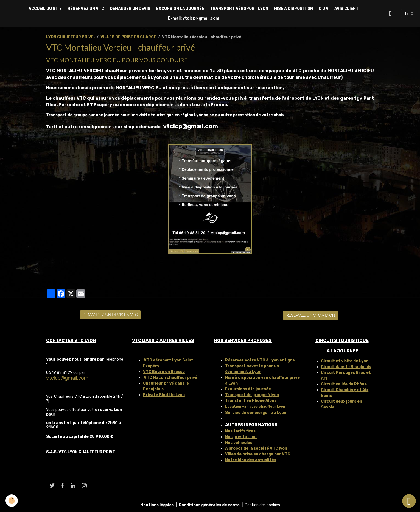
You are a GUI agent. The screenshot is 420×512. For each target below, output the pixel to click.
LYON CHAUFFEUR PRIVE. (70, 37)
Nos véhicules (239, 443)
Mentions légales (157, 505)
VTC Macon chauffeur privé (171, 378)
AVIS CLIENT (346, 9)
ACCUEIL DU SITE (45, 9)
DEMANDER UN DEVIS (130, 9)
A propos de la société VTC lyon (256, 448)
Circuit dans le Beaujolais (346, 367)
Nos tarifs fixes (240, 431)
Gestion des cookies (262, 505)
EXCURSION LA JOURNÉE (180, 9)
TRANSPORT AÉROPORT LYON (239, 9)
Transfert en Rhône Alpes (251, 401)
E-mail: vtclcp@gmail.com (194, 18)
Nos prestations (241, 437)
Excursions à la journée (248, 389)
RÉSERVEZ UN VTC (86, 9)
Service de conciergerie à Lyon (256, 413)
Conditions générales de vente (209, 505)
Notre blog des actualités (251, 460)
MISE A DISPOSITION (293, 9)
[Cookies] (12, 501)
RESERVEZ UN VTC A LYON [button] (311, 315)
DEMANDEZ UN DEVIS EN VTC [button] (110, 315)
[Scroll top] (409, 501)
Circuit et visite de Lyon (345, 361)
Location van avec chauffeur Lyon (255, 407)
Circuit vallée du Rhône (344, 384)
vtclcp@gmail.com (67, 378)
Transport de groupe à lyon (252, 395)
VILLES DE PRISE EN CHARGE (128, 37)
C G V (324, 9)
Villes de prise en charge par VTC (258, 454)
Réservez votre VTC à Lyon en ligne (260, 360)
